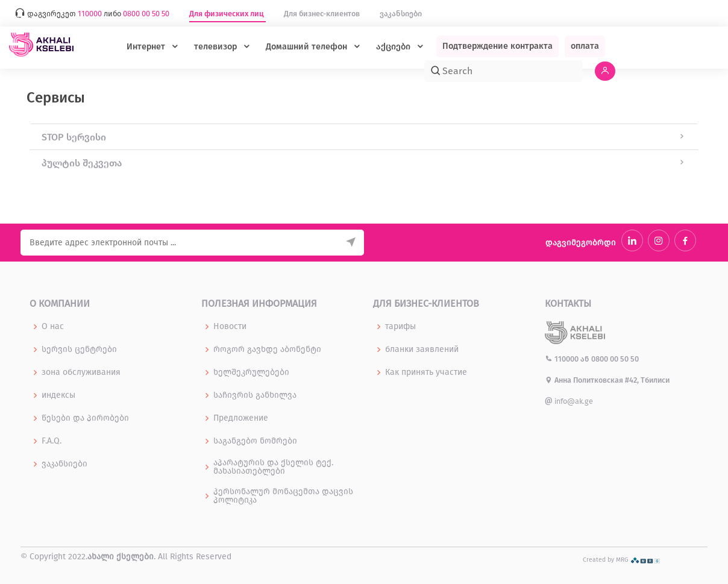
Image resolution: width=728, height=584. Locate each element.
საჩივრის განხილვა (255, 395)
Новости (230, 327)
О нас (53, 327)
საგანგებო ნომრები (255, 441)
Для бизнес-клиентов (323, 14)
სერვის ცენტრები (79, 350)
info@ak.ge (569, 401)
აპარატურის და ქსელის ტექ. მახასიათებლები (273, 467)
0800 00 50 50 (615, 359)
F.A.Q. (52, 441)
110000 (563, 359)
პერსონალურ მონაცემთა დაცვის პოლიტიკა (283, 496)
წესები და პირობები (85, 418)
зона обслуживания (81, 372)
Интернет (147, 47)
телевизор (217, 47)
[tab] (364, 137)
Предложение (241, 418)
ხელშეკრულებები (251, 372)
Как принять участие (426, 372)
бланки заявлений (422, 350)
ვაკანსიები (401, 14)
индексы (58, 395)
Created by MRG (622, 560)
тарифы (400, 327)
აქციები (394, 47)
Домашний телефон (308, 47)
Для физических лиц (227, 14)
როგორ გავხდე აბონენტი (267, 350)
